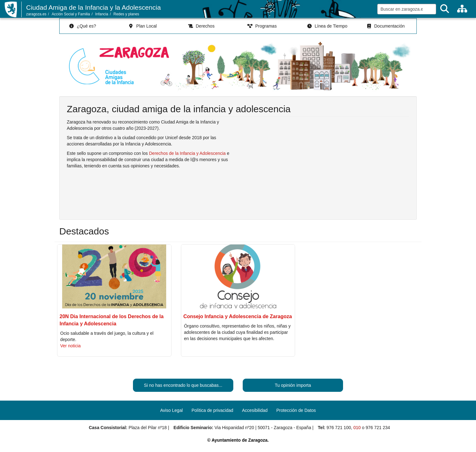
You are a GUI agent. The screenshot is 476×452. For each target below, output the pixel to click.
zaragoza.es (36, 14)
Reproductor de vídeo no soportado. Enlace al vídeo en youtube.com (326, 166)
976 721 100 (339, 428)
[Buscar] (445, 9)
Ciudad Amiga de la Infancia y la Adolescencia (93, 7)
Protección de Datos (296, 410)
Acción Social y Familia (71, 14)
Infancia (102, 14)
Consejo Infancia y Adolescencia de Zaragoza (238, 316)
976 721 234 (378, 428)
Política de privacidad (212, 410)
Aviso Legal (172, 410)
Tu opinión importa (293, 385)
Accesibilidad (255, 410)
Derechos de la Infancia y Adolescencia (187, 153)
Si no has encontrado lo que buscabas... (183, 385)
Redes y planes (126, 14)
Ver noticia (70, 346)
